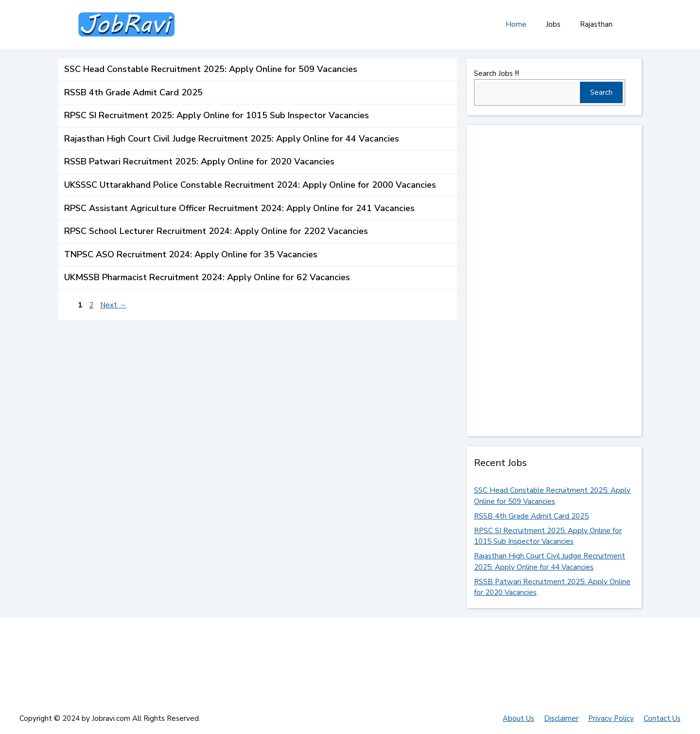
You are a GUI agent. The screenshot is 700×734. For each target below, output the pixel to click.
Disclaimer (561, 718)
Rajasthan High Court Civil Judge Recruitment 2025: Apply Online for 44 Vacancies (232, 139)
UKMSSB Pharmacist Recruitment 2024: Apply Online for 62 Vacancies (207, 277)
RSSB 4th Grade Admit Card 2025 (133, 92)
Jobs (553, 24)
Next (113, 305)
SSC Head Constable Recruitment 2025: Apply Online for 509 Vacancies (211, 69)
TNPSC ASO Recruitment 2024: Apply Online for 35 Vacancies (191, 254)
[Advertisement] (547, 281)
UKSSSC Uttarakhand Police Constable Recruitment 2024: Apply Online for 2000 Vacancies (250, 185)
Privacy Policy (611, 718)
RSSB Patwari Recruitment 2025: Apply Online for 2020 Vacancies (199, 161)
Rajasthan (596, 24)
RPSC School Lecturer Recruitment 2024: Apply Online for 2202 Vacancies (216, 231)
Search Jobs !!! (497, 73)
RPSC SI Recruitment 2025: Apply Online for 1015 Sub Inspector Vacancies (217, 115)
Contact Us (662, 718)
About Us (518, 718)
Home (516, 24)
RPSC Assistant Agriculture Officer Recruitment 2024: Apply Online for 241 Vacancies (239, 208)
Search (601, 92)
